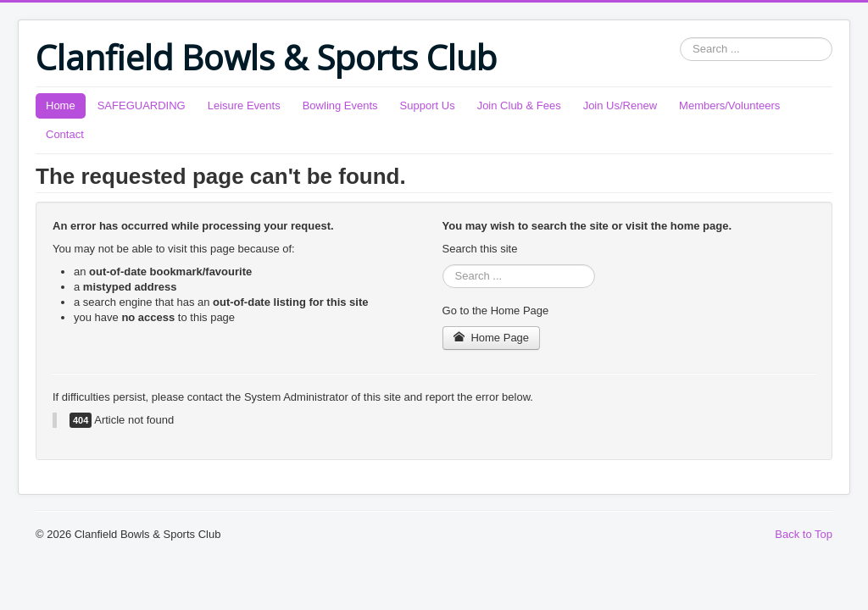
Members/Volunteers (729, 105)
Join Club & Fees (519, 105)
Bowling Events (340, 105)
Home (61, 105)
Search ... (680, 38)
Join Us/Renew (620, 105)
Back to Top (804, 534)
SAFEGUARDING (142, 105)
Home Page (492, 338)
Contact (65, 134)
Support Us (428, 105)
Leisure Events (244, 105)
